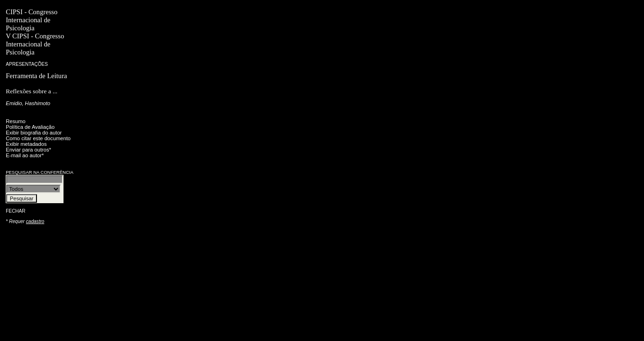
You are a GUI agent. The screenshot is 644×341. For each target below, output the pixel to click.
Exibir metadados (26, 144)
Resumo (16, 121)
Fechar (15, 211)
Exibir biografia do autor (34, 133)
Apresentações (27, 64)
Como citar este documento (38, 138)
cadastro (35, 221)
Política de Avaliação (30, 127)
